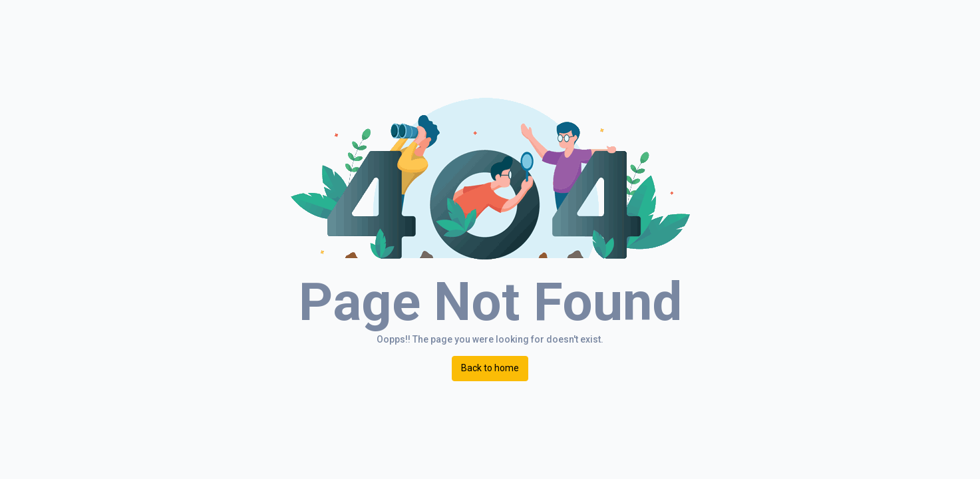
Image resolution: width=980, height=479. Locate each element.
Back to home (490, 368)
